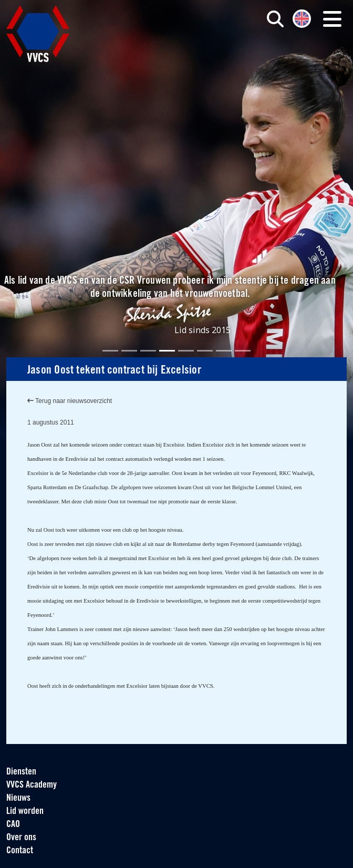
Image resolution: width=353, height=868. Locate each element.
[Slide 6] (205, 351)
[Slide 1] (110, 351)
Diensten (21, 772)
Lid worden (25, 812)
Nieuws (18, 798)
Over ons (21, 838)
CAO (13, 825)
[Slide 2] (129, 351)
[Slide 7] (224, 351)
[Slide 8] (243, 351)
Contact (20, 851)
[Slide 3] (148, 351)
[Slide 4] (167, 351)
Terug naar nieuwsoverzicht (70, 401)
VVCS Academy (32, 785)
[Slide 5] (186, 351)
